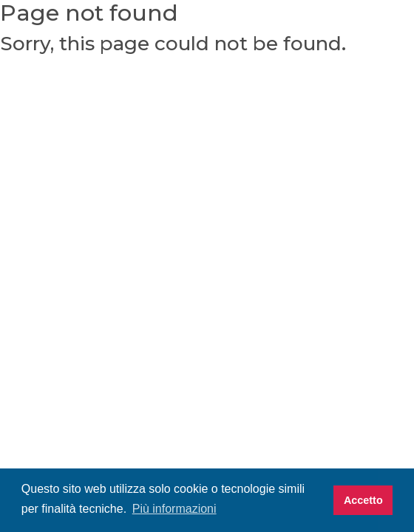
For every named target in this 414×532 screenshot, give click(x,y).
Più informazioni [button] (174, 509)
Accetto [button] (363, 500)
